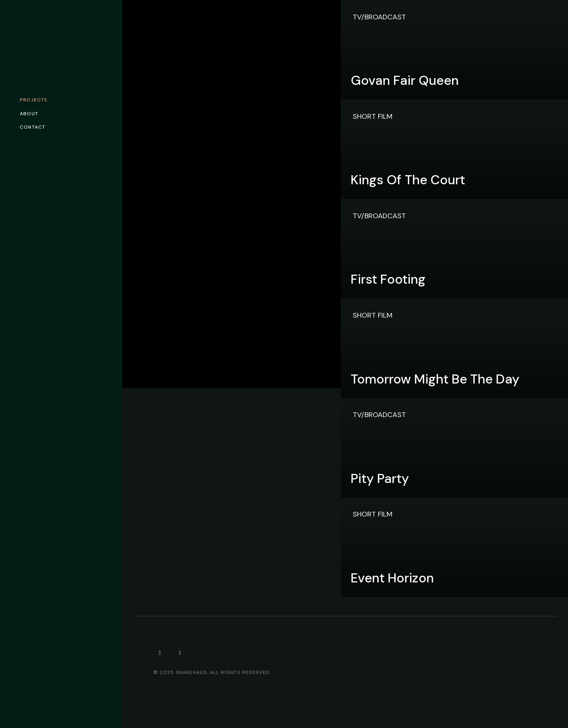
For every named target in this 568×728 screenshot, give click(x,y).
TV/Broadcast (379, 17)
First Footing (388, 279)
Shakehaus (192, 672)
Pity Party (380, 478)
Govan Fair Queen (405, 80)
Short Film (373, 116)
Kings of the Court (408, 180)
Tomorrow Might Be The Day (435, 379)
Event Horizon (392, 578)
